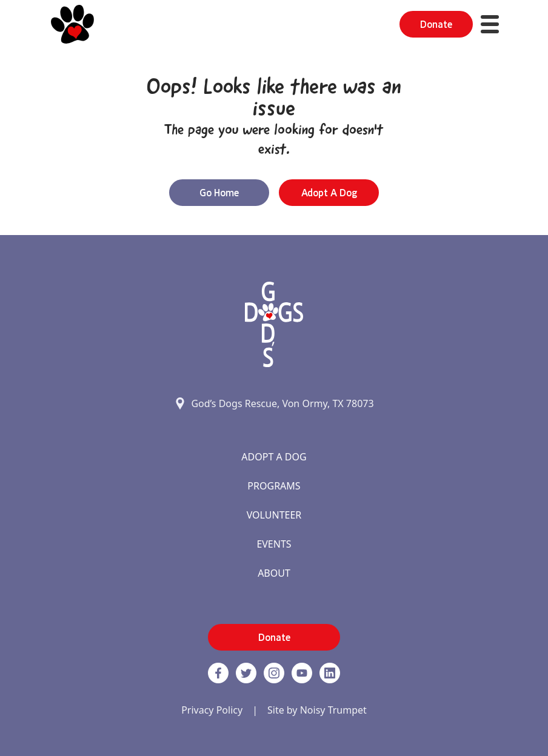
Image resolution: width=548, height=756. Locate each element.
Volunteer (274, 515)
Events (274, 544)
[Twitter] (246, 673)
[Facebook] (218, 673)
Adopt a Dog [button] (329, 193)
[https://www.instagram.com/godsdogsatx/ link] (274, 673)
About (274, 573)
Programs (274, 486)
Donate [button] (436, 24)
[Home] (72, 24)
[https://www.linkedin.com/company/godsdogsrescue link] (330, 673)
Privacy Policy (212, 710)
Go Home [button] (219, 193)
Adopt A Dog (274, 457)
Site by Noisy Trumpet (317, 710)
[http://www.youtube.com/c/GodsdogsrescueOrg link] (302, 673)
